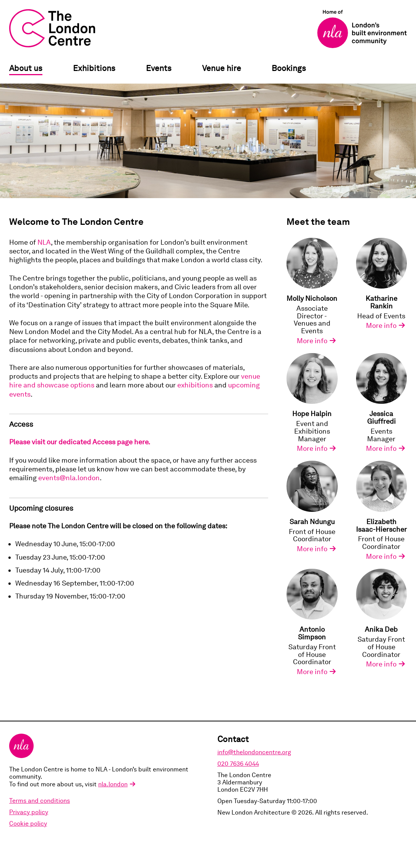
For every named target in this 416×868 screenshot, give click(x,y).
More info (312, 341)
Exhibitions (94, 68)
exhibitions (195, 385)
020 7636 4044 (238, 764)
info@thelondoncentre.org (254, 752)
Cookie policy (28, 824)
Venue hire (222, 68)
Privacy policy (29, 812)
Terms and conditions (40, 801)
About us (26, 68)
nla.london (113, 784)
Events (159, 68)
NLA (44, 242)
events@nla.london (69, 478)
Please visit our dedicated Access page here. (80, 442)
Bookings (289, 68)
